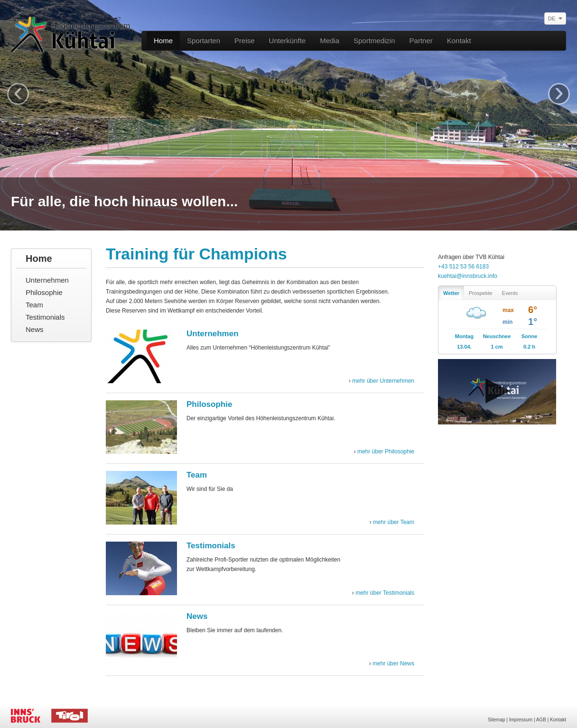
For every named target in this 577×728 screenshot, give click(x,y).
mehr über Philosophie (386, 452)
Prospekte (481, 293)
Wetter (451, 293)
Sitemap (497, 720)
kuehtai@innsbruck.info (468, 276)
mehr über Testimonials (385, 593)
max (508, 310)
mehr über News (393, 663)
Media (330, 41)
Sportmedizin (374, 41)
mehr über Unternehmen (383, 381)
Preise (245, 41)
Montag (464, 336)
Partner (421, 41)
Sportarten (204, 41)
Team (34, 305)
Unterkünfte (288, 41)
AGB (541, 720)
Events (510, 293)
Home (163, 41)
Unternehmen (47, 280)
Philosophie (44, 292)
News (35, 329)
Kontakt (459, 41)
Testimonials (45, 317)
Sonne (530, 336)
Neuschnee (497, 336)
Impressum (521, 720)
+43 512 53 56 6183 (463, 267)
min (507, 322)
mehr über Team (394, 522)
